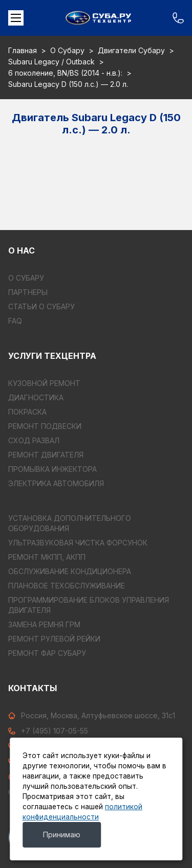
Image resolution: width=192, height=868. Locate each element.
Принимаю (62, 835)
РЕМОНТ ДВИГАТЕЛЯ (46, 455)
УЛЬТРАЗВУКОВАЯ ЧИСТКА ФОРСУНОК (78, 543)
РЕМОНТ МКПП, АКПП (47, 557)
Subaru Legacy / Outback (51, 62)
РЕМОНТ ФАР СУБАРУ (47, 653)
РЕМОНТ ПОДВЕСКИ (45, 426)
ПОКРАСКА (27, 412)
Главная (23, 50)
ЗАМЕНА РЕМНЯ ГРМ (44, 624)
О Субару (67, 50)
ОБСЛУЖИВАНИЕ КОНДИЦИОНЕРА (70, 571)
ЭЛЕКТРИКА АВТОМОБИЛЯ (56, 483)
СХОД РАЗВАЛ (34, 440)
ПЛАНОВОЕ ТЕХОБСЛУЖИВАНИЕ (67, 586)
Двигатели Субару (131, 50)
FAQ (15, 321)
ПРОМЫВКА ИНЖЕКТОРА (52, 469)
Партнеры (28, 292)
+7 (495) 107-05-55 (48, 731)
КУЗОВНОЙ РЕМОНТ (44, 383)
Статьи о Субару (41, 306)
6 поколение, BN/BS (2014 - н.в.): (65, 73)
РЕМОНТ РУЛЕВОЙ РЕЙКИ (54, 639)
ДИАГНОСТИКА (36, 397)
